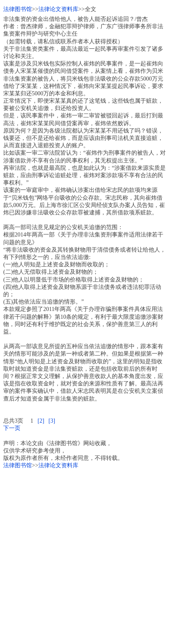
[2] (41, 421)
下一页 (12, 428)
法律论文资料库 (58, 9)
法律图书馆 (18, 9)
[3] (52, 421)
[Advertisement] (85, 555)
